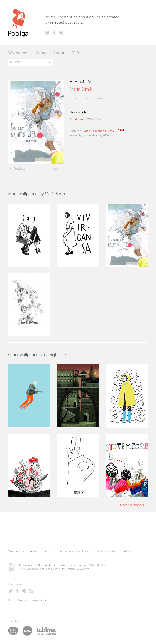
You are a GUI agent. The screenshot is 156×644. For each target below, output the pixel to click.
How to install (106, 551)
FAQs (76, 53)
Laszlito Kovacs (15, 631)
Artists (41, 53)
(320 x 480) (87, 120)
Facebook (100, 131)
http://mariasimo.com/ (86, 98)
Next (56, 169)
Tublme (46, 631)
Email (112, 131)
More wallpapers (132, 505)
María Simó (81, 89)
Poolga (24, 23)
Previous (19, 169)
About (59, 53)
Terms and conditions (75, 551)
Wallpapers (18, 53)
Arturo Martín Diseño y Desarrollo (29, 631)
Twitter (87, 131)
